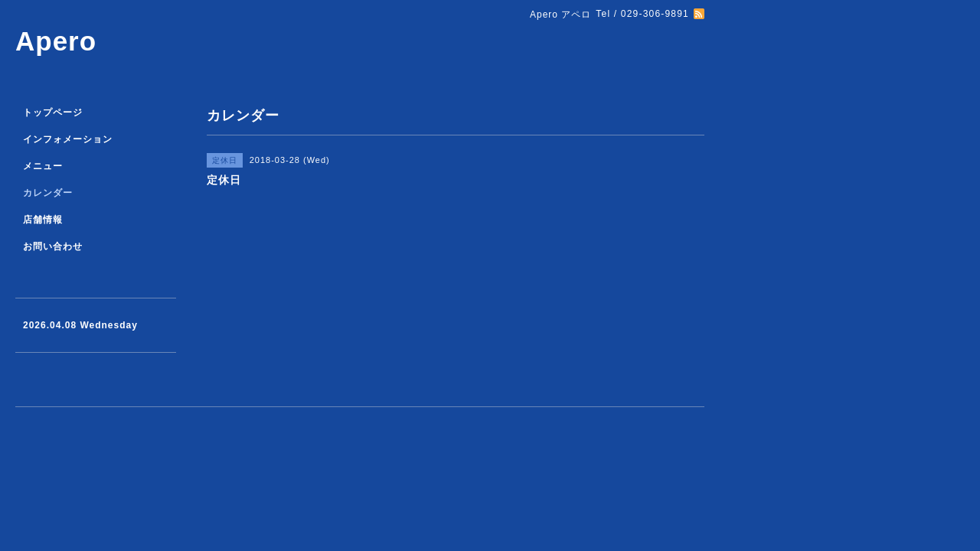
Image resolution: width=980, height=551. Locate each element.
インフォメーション (68, 139)
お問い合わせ (53, 246)
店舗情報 (43, 220)
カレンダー (48, 193)
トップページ (53, 112)
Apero (56, 41)
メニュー (43, 166)
